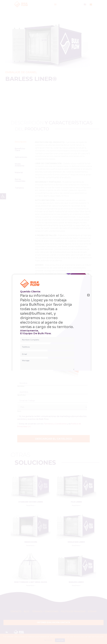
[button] (88, 295)
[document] (53, 322)
